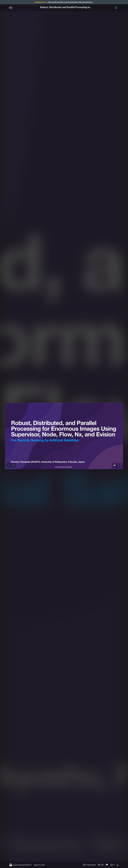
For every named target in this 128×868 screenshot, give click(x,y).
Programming (89, 865)
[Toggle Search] (116, 8)
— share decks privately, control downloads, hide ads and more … (64, 2)
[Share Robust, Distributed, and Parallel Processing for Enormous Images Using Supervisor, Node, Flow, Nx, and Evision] (107, 865)
